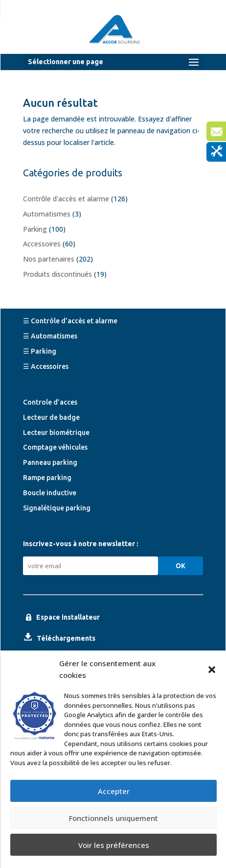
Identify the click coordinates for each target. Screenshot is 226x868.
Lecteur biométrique (56, 433)
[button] (212, 670)
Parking (35, 229)
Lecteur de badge (51, 417)
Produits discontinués (57, 274)
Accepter (114, 791)
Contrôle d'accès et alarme (66, 199)
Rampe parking (47, 478)
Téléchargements (66, 638)
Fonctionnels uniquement (113, 818)
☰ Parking (40, 351)
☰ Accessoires (46, 366)
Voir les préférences (114, 845)
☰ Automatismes (50, 336)
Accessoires (42, 244)
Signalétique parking (57, 508)
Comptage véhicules (55, 447)
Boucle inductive (50, 493)
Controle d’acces (50, 402)
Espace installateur (68, 617)
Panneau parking (50, 462)
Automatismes (47, 214)
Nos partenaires (49, 259)
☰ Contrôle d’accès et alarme (70, 321)
